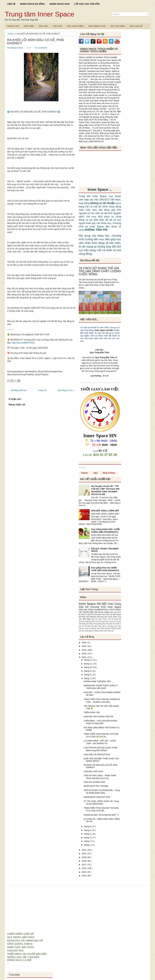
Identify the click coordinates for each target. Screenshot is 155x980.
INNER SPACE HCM (59, 4)
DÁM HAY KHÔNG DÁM (94, 782)
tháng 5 (88, 830)
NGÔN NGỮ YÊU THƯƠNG (96, 786)
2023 (84, 654)
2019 (84, 857)
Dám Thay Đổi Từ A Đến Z (112, 624)
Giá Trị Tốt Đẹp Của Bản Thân (90, 626)
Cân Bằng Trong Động (94, 624)
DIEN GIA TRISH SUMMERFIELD (94, 610)
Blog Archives (109, 473)
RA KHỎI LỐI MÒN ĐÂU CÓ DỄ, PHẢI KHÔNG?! (36, 42)
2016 (84, 868)
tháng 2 (88, 841)
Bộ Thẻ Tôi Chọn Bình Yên (103, 621)
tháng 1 (88, 845)
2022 (84, 657)
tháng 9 (88, 671)
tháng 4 (88, 834)
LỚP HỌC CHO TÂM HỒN (87, 4)
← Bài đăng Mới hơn (17, 390)
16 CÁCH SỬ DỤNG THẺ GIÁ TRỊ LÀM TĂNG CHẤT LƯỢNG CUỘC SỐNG (100, 271)
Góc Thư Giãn (118, 26)
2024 (84, 650)
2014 (84, 876)
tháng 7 (88, 678)
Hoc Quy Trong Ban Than (92, 628)
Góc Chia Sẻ (136, 26)
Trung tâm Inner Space (40, 14)
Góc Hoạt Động (75, 26)
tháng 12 (88, 660)
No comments (41, 48)
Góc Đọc (58, 26)
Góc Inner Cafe (97, 26)
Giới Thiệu (29, 26)
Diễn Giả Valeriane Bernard (93, 617)
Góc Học (43, 26)
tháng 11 (88, 664)
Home (11, 34)
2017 (84, 865)
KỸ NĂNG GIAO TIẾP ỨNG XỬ (103, 631)
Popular (85, 473)
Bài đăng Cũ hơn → (67, 390)
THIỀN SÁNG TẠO (92, 712)
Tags (95, 473)
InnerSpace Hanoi (15, 48)
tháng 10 (88, 667)
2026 (84, 643)
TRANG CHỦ (13, 26)
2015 (84, 872)
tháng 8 (88, 675)
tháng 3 (88, 837)
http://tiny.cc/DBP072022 (23, 343)
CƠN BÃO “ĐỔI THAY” (94, 771)
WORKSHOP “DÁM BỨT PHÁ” (97, 797)
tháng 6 (88, 826)
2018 (84, 861)
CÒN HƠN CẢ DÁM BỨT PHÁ (97, 755)
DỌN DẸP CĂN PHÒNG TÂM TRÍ (98, 717)
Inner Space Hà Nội (104, 330)
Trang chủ (42, 390)
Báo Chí (114, 612)
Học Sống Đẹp (87, 631)
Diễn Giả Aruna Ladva (100, 612)
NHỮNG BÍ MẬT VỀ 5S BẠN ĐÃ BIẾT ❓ (101, 815)
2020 (84, 854)
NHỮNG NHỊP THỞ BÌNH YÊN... (98, 681)
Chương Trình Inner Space (106, 607)
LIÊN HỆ (11, 4)
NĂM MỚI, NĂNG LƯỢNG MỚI (105, 511)
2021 (84, 850)
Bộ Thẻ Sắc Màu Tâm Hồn (99, 614)
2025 (84, 646)
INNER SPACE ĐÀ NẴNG (32, 4)
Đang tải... (83, 468)
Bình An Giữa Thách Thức (102, 619)
